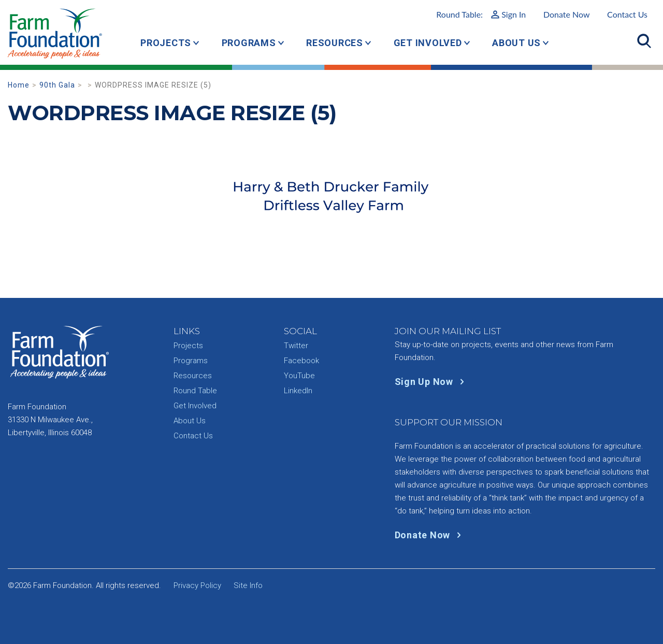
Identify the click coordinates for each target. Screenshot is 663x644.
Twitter (296, 346)
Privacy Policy (197, 585)
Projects (166, 43)
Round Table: (481, 14)
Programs (249, 43)
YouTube (299, 376)
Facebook (301, 361)
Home (19, 85)
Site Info (248, 585)
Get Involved (428, 43)
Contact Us (627, 14)
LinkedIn (298, 391)
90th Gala (57, 85)
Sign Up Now (432, 382)
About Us (516, 43)
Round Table (195, 391)
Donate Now (567, 14)
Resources (335, 43)
